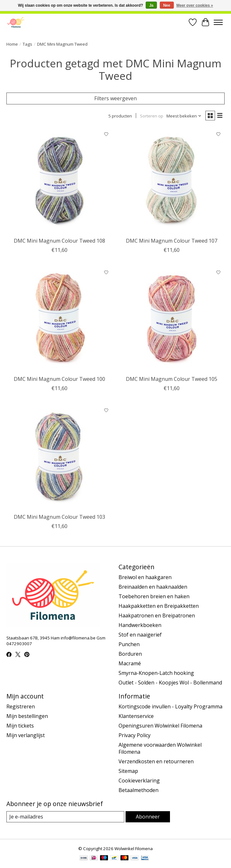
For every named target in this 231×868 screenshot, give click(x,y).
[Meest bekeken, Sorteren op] (184, 116)
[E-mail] (65, 817)
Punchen (129, 644)
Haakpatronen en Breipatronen (157, 615)
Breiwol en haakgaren (145, 577)
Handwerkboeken (140, 625)
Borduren (130, 654)
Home (12, 44)
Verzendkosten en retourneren (156, 761)
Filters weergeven (115, 98)
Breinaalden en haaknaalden (153, 587)
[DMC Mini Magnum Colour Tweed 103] (59, 457)
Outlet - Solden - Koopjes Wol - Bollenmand (170, 683)
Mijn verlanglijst (26, 735)
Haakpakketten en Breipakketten (159, 606)
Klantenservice (136, 716)
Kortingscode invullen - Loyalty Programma (170, 706)
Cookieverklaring (139, 781)
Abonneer (148, 817)
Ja (151, 5)
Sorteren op (152, 116)
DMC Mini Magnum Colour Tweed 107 (172, 241)
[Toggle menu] (218, 22)
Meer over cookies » (195, 5)
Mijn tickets (20, 726)
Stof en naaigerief (140, 635)
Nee (167, 5)
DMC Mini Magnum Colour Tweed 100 (59, 379)
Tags (27, 44)
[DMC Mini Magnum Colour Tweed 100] (59, 319)
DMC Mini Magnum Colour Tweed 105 (172, 379)
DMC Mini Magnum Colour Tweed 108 (59, 241)
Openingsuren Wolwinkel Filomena (160, 726)
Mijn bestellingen (27, 716)
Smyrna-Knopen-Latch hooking (156, 673)
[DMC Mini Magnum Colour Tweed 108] (59, 181)
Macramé (130, 663)
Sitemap (128, 771)
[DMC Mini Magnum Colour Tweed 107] (171, 181)
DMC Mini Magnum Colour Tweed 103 (59, 517)
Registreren (21, 706)
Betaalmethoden (139, 790)
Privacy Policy (135, 735)
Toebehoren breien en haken (154, 596)
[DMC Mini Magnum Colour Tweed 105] (171, 319)
